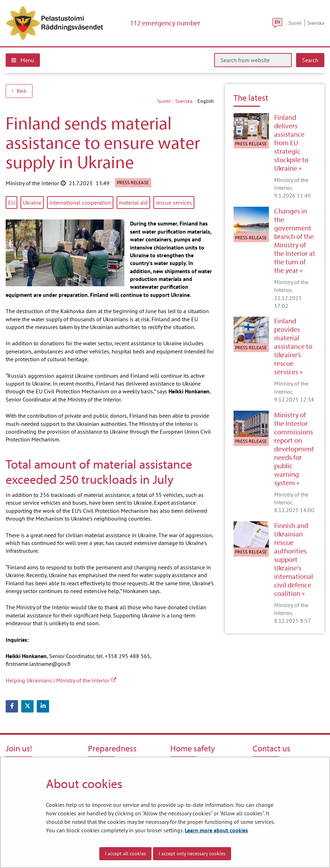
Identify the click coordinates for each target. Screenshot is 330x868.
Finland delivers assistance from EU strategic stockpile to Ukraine (291, 143)
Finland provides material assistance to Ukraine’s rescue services (293, 346)
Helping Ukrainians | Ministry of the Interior (61, 680)
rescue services (174, 203)
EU (11, 203)
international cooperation (80, 203)
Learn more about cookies (216, 830)
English (206, 101)
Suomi (295, 23)
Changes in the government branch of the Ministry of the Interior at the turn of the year (295, 241)
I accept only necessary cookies (192, 854)
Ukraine (32, 203)
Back (19, 91)
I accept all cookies (125, 854)
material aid (133, 203)
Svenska (316, 23)
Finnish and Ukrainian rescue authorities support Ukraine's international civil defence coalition (294, 559)
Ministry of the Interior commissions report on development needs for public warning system (294, 449)
